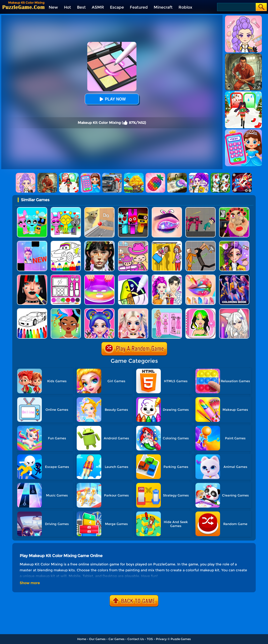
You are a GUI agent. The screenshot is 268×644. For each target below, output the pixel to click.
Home (82, 639)
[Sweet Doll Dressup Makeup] (167, 310)
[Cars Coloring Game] (66, 243)
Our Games (97, 639)
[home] (23, 7)
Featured (139, 7)
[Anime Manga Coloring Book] (234, 310)
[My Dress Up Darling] (167, 276)
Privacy (161, 639)
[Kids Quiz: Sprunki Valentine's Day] (66, 209)
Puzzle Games (181, 639)
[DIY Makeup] (99, 276)
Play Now (112, 99)
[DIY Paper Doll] (201, 310)
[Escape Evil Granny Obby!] (234, 209)
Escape (117, 7)
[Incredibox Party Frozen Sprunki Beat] (32, 209)
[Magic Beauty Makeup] (234, 243)
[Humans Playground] (201, 243)
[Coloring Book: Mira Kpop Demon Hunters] (234, 276)
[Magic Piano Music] (32, 243)
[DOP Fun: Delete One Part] (167, 243)
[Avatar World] (133, 243)
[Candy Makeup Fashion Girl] (99, 310)
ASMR (98, 7)
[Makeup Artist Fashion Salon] (32, 276)
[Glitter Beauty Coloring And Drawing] (66, 276)
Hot (67, 7)
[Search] (236, 7)
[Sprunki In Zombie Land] (133, 209)
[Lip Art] (201, 276)
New (53, 7)
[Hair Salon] (66, 310)
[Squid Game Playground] (201, 209)
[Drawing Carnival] (133, 276)
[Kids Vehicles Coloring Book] (32, 310)
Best (81, 7)
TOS (150, 639)
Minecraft (163, 7)
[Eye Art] (167, 209)
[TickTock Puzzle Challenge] (99, 209)
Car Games (116, 639)
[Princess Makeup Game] (133, 310)
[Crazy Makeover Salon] (99, 243)
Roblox (185, 7)
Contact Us (136, 639)
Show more (30, 583)
